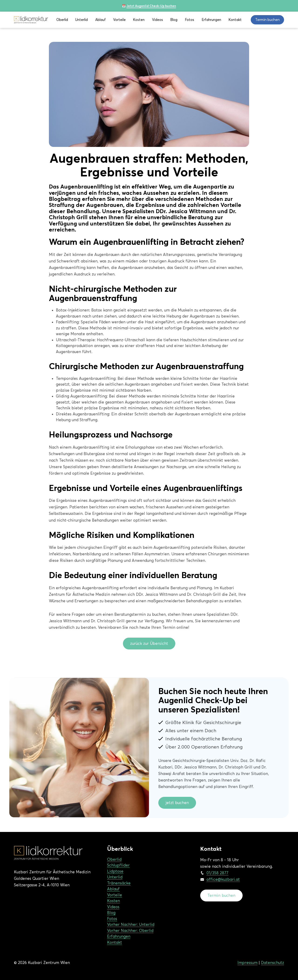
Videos (157, 20)
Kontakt (235, 20)
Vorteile (119, 20)
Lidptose (115, 871)
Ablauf (100, 20)
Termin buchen (221, 895)
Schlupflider (118, 865)
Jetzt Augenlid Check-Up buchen (151, 6)
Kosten (139, 20)
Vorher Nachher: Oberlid (130, 930)
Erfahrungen (211, 20)
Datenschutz (273, 963)
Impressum (247, 963)
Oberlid (62, 20)
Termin (267, 20)
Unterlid (81, 20)
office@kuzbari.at (223, 879)
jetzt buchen (177, 803)
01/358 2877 (217, 873)
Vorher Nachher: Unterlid (131, 924)
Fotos (190, 20)
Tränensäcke (119, 883)
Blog (174, 20)
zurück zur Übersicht (149, 643)
